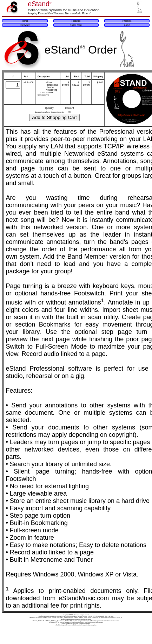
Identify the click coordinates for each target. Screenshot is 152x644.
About (127, 25)
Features (76, 21)
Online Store (76, 25)
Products (127, 21)
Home (25, 21)
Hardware (25, 25)
